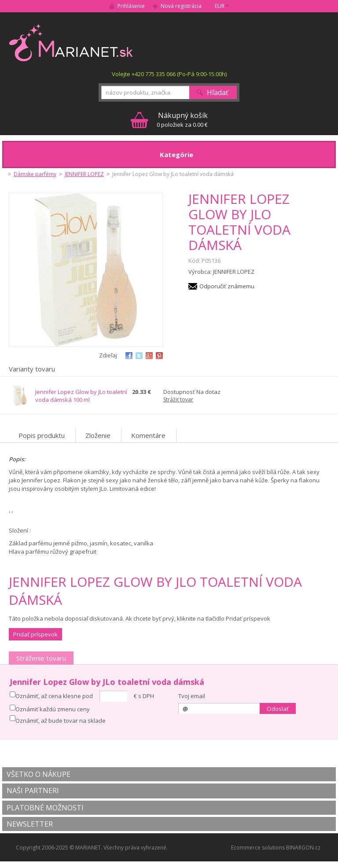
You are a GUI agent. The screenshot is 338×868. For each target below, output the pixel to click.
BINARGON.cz (303, 848)
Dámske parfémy (35, 174)
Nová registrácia (181, 6)
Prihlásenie (131, 6)
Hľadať (218, 92)
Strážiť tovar (178, 399)
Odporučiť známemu (227, 286)
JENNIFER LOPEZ (84, 174)
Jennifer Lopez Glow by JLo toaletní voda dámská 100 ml (81, 396)
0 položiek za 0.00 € (182, 120)
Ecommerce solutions (258, 848)
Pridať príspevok (35, 634)
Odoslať (278, 709)
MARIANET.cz (72, 42)
